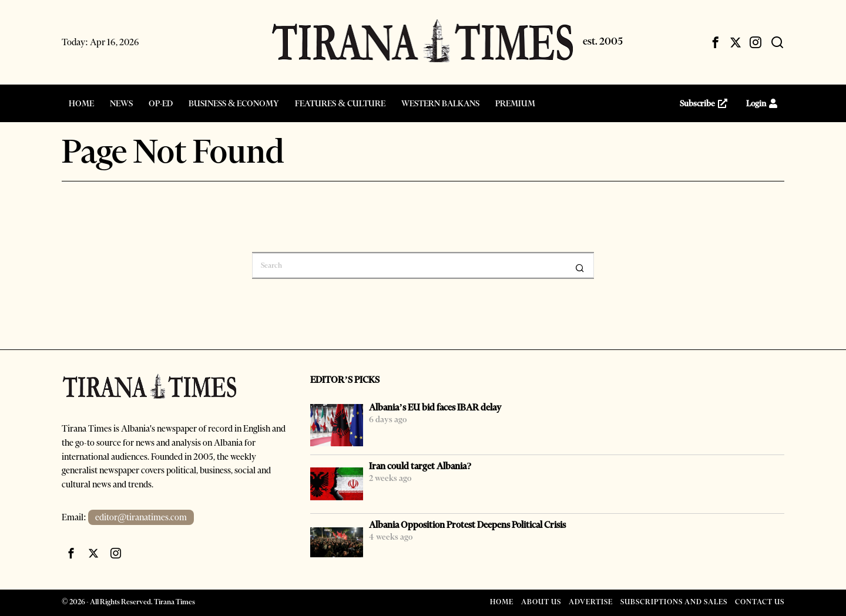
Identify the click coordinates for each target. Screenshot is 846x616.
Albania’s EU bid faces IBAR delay (435, 407)
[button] (580, 268)
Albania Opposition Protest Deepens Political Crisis (467, 525)
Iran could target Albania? (420, 466)
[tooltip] (716, 42)
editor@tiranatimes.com (141, 517)
